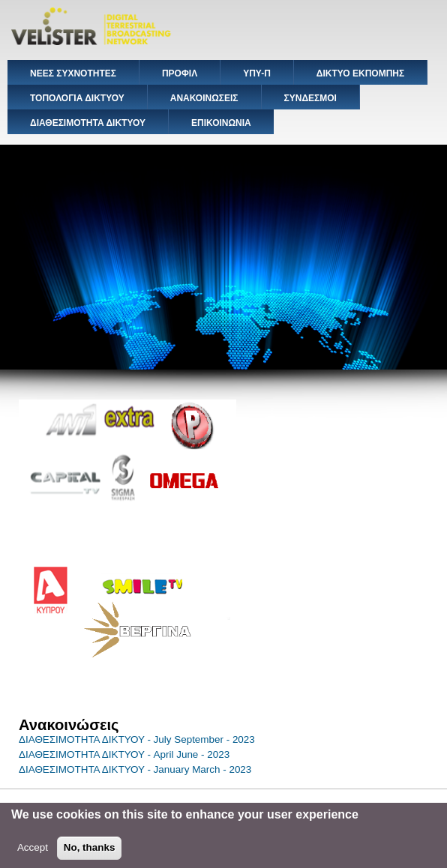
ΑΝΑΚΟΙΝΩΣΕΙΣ (204, 98)
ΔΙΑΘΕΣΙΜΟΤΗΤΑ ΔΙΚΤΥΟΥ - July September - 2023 (137, 739)
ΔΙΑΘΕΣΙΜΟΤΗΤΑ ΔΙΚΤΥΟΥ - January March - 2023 (135, 769)
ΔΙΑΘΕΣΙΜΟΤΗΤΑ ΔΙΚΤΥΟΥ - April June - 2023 (124, 754)
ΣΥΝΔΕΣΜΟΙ (310, 98)
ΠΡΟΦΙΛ (180, 73)
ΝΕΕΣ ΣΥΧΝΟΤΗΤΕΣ (73, 73)
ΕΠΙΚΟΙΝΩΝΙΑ (221, 123)
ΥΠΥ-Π (257, 73)
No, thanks (90, 853)
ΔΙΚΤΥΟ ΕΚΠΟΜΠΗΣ (360, 73)
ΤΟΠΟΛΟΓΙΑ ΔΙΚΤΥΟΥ (77, 98)
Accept (33, 853)
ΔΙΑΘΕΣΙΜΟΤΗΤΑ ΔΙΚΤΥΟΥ (88, 123)
